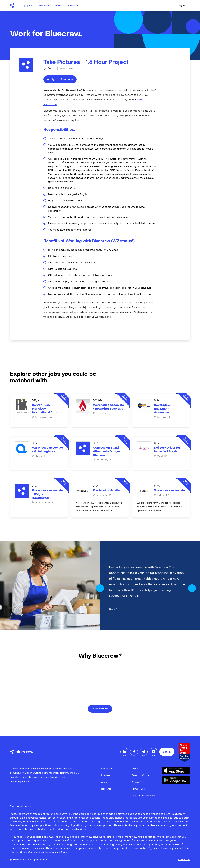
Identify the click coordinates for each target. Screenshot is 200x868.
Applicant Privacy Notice (144, 796)
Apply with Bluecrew (60, 80)
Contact (136, 769)
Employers (26, 6)
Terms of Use (138, 789)
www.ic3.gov (59, 852)
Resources (74, 6)
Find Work (44, 6)
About (59, 6)
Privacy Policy (139, 782)
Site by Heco (184, 860)
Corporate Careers (141, 775)
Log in (181, 6)
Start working (100, 709)
